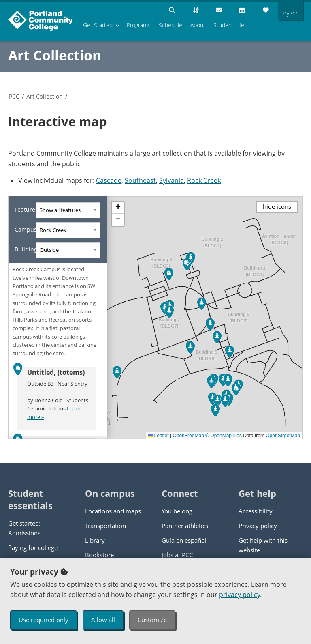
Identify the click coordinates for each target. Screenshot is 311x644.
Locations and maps (113, 511)
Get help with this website (263, 545)
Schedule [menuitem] (170, 25)
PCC (14, 96)
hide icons (277, 206)
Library (95, 540)
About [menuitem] (198, 25)
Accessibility (256, 511)
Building (25, 249)
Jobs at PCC (177, 555)
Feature (25, 209)
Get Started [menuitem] (98, 25)
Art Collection (55, 55)
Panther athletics (185, 526)
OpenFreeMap (188, 436)
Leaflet (158, 436)
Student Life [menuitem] (229, 25)
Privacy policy (258, 526)
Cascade (109, 180)
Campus (25, 229)
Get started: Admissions (24, 528)
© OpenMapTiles (224, 436)
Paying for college (33, 547)
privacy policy (240, 595)
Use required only (44, 620)
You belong (177, 511)
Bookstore (99, 555)
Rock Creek (204, 180)
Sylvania (171, 180)
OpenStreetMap (283, 436)
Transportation (105, 526)
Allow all (103, 620)
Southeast (140, 180)
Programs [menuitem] (139, 25)
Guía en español (184, 540)
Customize (152, 620)
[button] (169, 274)
